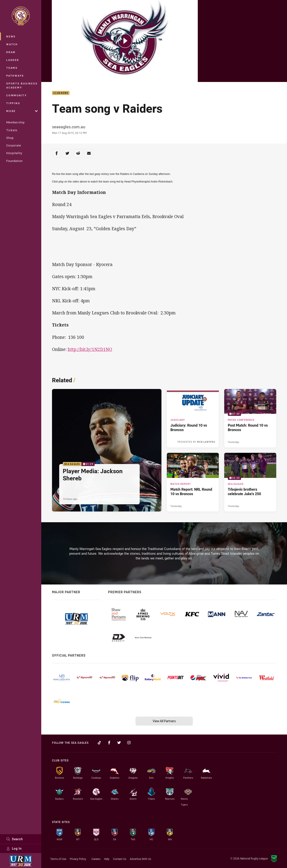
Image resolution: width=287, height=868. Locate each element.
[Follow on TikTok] (99, 743)
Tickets (12, 130)
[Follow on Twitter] (119, 743)
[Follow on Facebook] (109, 743)
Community (17, 95)
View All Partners (164, 721)
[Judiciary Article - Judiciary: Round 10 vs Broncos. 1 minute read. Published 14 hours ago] (193, 418)
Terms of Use (58, 859)
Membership (15, 122)
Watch (12, 44)
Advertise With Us (140, 859)
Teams (12, 68)
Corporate (14, 145)
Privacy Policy (78, 859)
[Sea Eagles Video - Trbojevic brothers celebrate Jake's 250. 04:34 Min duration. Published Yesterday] (250, 482)
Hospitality (14, 153)
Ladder (13, 60)
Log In (14, 848)
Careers (96, 859)
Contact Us (120, 859)
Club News (61, 93)
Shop (10, 138)
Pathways (15, 76)
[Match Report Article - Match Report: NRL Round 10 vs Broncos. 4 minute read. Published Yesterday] (193, 482)
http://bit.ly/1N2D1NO (90, 349)
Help (107, 859)
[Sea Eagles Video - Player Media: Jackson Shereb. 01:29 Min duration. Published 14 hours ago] (107, 450)
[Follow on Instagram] (129, 743)
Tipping (13, 103)
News (11, 36)
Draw (11, 52)
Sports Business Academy (22, 85)
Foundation (14, 161)
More (22, 111)
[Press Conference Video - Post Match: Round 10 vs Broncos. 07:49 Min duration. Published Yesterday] (250, 418)
